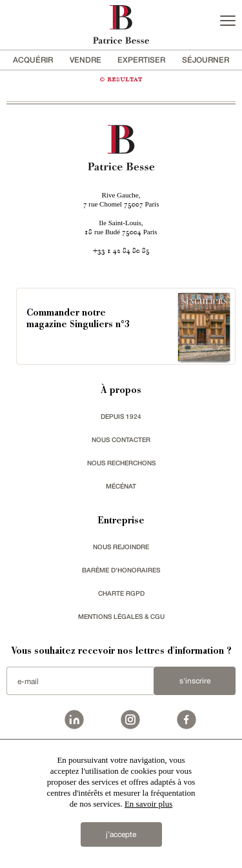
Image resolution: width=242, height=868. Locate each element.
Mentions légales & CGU (121, 616)
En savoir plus (148, 804)
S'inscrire (195, 681)
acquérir (33, 60)
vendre (86, 60)
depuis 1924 (121, 416)
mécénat (121, 486)
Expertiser (141, 60)
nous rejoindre (121, 547)
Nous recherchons (121, 463)
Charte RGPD (121, 593)
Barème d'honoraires (121, 570)
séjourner (206, 60)
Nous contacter (121, 439)
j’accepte (121, 834)
